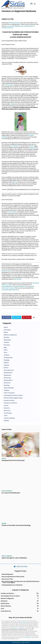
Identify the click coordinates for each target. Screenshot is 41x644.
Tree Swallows (9, 85)
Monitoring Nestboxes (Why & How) (13, 577)
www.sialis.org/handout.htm (10, 290)
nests (32, 146)
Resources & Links (7, 579)
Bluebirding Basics (7, 574)
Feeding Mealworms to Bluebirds (12, 585)
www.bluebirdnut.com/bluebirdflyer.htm (14, 286)
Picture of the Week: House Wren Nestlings (16, 525)
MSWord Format (7, 271)
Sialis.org (15, 182)
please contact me (24, 622)
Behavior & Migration (7, 491)
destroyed (33, 148)
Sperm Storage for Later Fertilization (14, 558)
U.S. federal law (15, 146)
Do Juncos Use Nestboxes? (11, 493)
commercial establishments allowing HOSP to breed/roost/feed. (18, 27)
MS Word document (14, 23)
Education (4, 8)
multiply (12, 104)
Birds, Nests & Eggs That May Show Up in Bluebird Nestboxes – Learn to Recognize (20, 582)
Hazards (4, 458)
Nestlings (4, 523)
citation (22, 628)
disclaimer (28, 637)
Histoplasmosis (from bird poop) (13, 460)
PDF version (18, 279)
